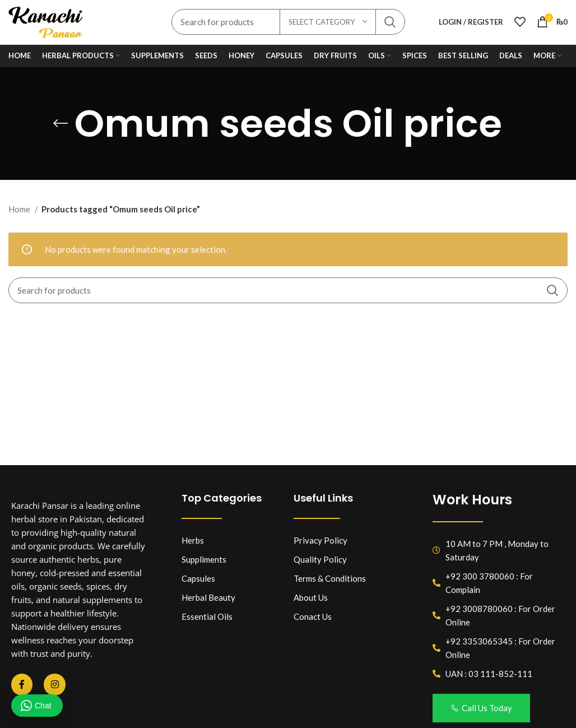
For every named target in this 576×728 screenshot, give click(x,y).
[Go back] (61, 124)
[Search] (288, 291)
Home (20, 210)
